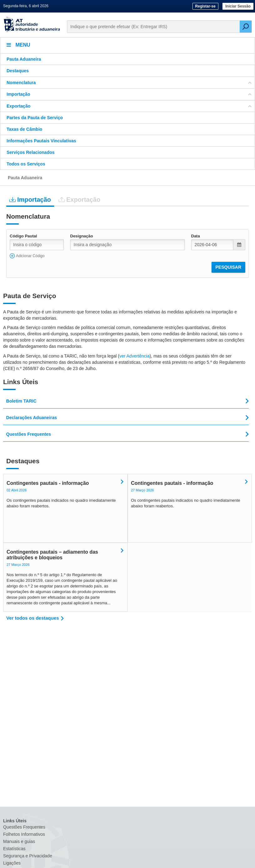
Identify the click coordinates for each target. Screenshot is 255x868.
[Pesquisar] (246, 27)
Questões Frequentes (24, 827)
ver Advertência (134, 356)
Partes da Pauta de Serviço (35, 118)
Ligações (12, 863)
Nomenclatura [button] (129, 83)
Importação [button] (129, 94)
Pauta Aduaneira (24, 59)
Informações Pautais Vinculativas (41, 141)
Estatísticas (14, 849)
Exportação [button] (129, 106)
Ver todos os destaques (33, 618)
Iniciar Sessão (238, 6)
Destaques (18, 71)
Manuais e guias (19, 841)
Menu (18, 45)
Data (196, 236)
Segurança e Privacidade (28, 856)
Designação (82, 236)
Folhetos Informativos (24, 834)
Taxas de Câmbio (24, 129)
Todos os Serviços (26, 164)
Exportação (79, 199)
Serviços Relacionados (31, 152)
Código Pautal (23, 236)
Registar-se (205, 6)
